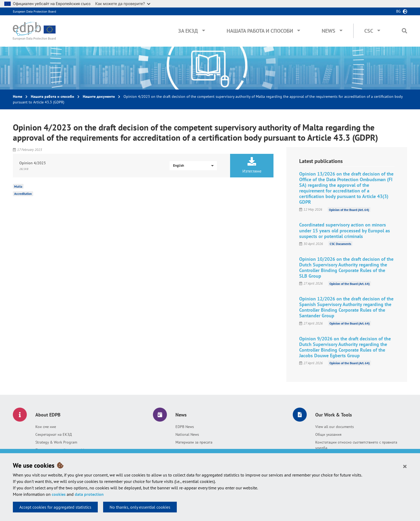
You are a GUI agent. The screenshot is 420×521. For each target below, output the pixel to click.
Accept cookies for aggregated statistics (55, 507)
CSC (369, 31)
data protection (89, 494)
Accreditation (23, 194)
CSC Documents (340, 244)
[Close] (405, 466)
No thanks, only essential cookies (140, 507)
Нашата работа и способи (260, 31)
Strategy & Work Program (56, 442)
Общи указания (328, 434)
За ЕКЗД (188, 31)
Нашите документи (99, 96)
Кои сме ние (46, 427)
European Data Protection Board (34, 11)
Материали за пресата (194, 442)
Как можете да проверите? (123, 4)
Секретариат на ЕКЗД (54, 434)
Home (18, 96)
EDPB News (185, 427)
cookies (59, 494)
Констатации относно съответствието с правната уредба (356, 445)
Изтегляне (252, 165)
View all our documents (335, 427)
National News (187, 434)
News (329, 31)
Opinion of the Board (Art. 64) (349, 209)
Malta (18, 186)
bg (398, 11)
